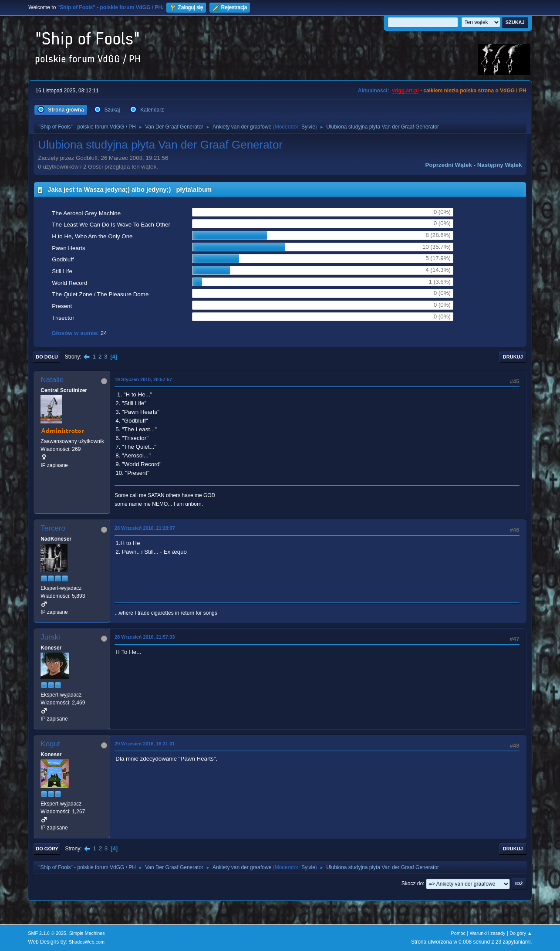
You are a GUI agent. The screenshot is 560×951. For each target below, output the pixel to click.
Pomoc (458, 933)
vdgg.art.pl (405, 91)
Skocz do (412, 883)
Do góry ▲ (521, 933)
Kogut (50, 744)
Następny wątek (500, 165)
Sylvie (308, 127)
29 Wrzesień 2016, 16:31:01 (145, 744)
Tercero (53, 528)
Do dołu (47, 357)
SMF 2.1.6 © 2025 (47, 933)
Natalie (52, 380)
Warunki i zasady (488, 933)
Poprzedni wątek (448, 165)
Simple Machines (87, 933)
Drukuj (513, 357)
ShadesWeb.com (87, 942)
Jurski (50, 637)
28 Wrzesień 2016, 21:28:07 (145, 528)
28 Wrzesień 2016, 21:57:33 (145, 637)
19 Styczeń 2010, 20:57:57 (143, 379)
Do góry (47, 849)
